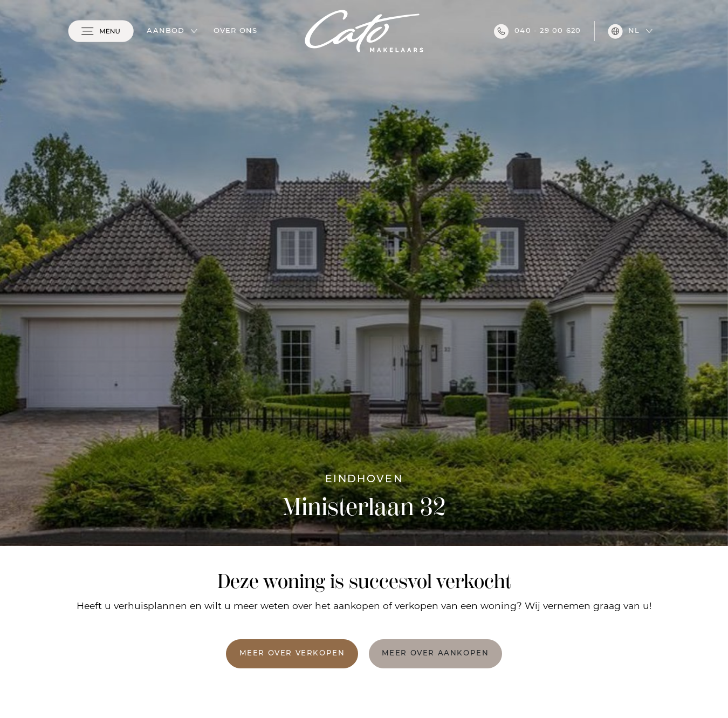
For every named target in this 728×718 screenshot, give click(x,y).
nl (624, 31)
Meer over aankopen (435, 654)
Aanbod (166, 31)
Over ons (236, 31)
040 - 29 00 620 (537, 31)
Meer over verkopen (292, 654)
